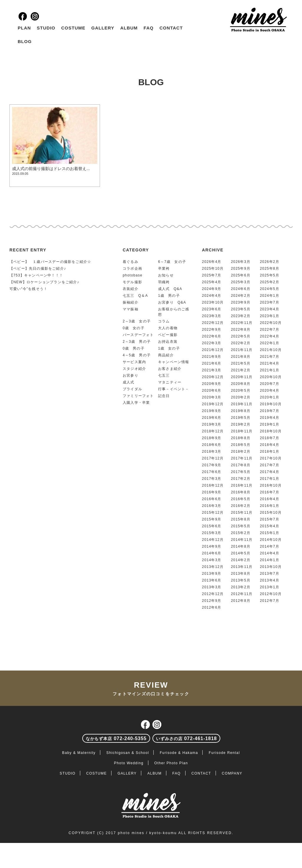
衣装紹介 (131, 289)
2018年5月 (241, 445)
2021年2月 (241, 370)
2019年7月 (270, 411)
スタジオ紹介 (134, 369)
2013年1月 (270, 587)
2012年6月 (212, 607)
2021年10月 (271, 350)
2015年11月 (242, 513)
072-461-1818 (186, 738)
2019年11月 (242, 404)
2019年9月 (212, 411)
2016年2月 (241, 506)
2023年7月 (270, 302)
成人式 (129, 382)
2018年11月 (242, 431)
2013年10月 (271, 567)
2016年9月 (212, 492)
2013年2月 (241, 587)
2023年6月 (212, 309)
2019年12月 (213, 404)
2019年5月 (241, 418)
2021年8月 (241, 357)
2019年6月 (212, 418)
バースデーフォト (138, 335)
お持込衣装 (168, 342)
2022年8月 (241, 330)
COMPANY (232, 773)
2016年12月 (213, 485)
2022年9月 (212, 330)
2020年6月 (212, 391)
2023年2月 (241, 316)
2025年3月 (241, 282)
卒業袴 (164, 269)
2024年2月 (241, 296)
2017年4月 (270, 472)
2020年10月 (271, 377)
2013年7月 (270, 574)
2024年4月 (212, 296)
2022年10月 (271, 323)
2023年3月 (212, 316)
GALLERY (103, 28)
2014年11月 (242, 540)
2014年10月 (271, 540)
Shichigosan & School (128, 753)
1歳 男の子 (169, 296)
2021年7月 (270, 357)
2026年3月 (241, 262)
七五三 (164, 375)
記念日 (164, 396)
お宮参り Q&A (172, 302)
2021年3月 (212, 370)
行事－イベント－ (174, 389)
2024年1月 (270, 296)
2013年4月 (270, 580)
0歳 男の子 (134, 348)
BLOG (25, 41)
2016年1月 (270, 506)
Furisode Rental (224, 753)
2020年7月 (270, 384)
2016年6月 (212, 499)
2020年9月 (212, 384)
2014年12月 (213, 540)
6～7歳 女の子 (172, 262)
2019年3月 (212, 424)
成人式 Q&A (170, 289)
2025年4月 (212, 282)
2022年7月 (270, 330)
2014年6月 (212, 553)
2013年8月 (241, 574)
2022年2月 (241, 343)
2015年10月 (271, 513)
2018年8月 (241, 438)
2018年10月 (271, 431)
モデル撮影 (132, 282)
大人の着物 (168, 328)
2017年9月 (212, 465)
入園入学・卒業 (136, 403)
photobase (133, 275)
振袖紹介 (131, 302)
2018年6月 (212, 445)
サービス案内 (134, 362)
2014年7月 (270, 546)
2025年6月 (241, 275)
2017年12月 (213, 458)
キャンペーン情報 (174, 362)
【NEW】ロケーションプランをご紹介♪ (44, 282)
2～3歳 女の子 (137, 321)
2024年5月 (270, 289)
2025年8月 (270, 269)
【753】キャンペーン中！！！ (36, 275)
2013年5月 (241, 580)
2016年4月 (270, 499)
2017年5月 (241, 472)
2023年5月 (241, 309)
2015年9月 (212, 519)
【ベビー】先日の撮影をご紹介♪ (38, 269)
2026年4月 (212, 262)
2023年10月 (213, 302)
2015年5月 (241, 526)
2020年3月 (212, 397)
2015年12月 (213, 513)
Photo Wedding (129, 763)
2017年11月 (242, 458)
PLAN (24, 28)
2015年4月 (270, 526)
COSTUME (73, 28)
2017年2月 (241, 479)
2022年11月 (242, 323)
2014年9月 (212, 546)
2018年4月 (270, 445)
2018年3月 (212, 452)
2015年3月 (212, 533)
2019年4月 (270, 418)
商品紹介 (166, 355)
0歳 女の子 (134, 328)
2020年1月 (270, 397)
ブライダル (132, 389)
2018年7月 (270, 438)
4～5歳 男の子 (137, 355)
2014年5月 (241, 553)
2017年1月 (270, 479)
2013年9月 (212, 574)
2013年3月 (212, 587)
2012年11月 (242, 594)
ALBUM (129, 28)
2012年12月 (213, 594)
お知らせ (166, 275)
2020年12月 (213, 377)
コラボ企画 (132, 269)
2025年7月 (212, 275)
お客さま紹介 (170, 369)
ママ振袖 (131, 309)
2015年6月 (212, 526)
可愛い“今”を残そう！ (28, 289)
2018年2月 (241, 452)
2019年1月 (270, 424)
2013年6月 (212, 580)
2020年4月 (270, 391)
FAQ (149, 28)
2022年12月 (213, 323)
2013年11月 (242, 567)
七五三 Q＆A (135, 296)
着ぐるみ (131, 262)
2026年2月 (270, 262)
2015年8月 (241, 519)
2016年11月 (242, 485)
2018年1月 (270, 452)
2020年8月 (241, 384)
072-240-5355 (116, 738)
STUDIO (46, 28)
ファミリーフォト (138, 396)
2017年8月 (241, 465)
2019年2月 (241, 424)
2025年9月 (241, 269)
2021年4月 (270, 363)
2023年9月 (241, 302)
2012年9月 (212, 601)
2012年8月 (241, 601)
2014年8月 (241, 546)
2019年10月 (271, 404)
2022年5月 (241, 336)
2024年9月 (212, 289)
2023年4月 (270, 309)
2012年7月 (270, 601)
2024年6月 (241, 289)
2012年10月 (271, 594)
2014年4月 (270, 553)
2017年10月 (271, 458)
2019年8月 (241, 411)
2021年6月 (212, 363)
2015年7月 (270, 519)
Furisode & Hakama (179, 753)
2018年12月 (213, 431)
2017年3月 (212, 479)
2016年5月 (241, 499)
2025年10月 (213, 269)
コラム (164, 321)
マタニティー (170, 382)
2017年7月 (270, 465)
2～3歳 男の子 (137, 342)
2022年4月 (270, 336)
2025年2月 (270, 282)
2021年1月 (270, 370)
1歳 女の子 (169, 348)
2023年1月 (270, 316)
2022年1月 (270, 343)
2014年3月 (212, 560)
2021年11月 (242, 350)
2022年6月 (212, 336)
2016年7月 (270, 492)
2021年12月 (213, 350)
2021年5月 (241, 363)
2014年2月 (241, 560)
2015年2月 (241, 533)
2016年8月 (241, 492)
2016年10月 (271, 485)
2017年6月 (212, 472)
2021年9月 (212, 357)
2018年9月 (212, 438)
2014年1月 (270, 560)
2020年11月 (242, 377)
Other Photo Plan (171, 763)
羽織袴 (164, 282)
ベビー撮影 (168, 335)
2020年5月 (241, 391)
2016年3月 (212, 506)
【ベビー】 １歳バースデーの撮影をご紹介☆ (50, 262)
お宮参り (131, 375)
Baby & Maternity (79, 753)
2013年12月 (213, 567)
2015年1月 (270, 533)
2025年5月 (270, 275)
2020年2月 (241, 397)
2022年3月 (212, 343)
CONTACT (171, 28)
